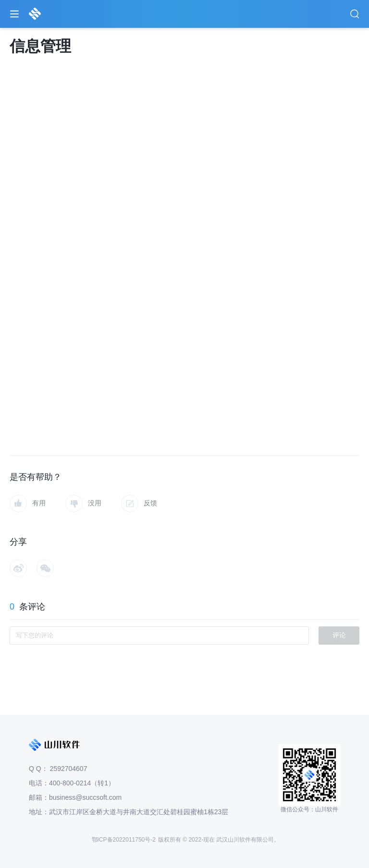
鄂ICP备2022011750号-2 (124, 840)
